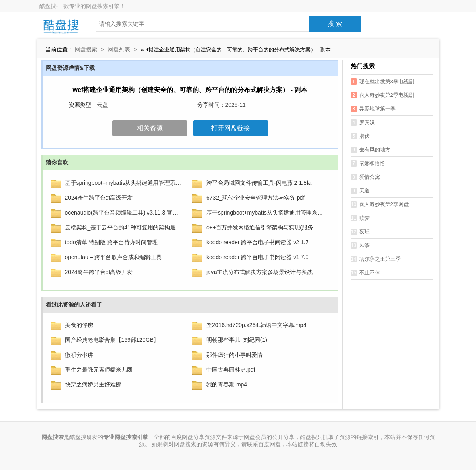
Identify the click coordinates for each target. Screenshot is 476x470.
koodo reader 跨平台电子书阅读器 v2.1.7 (257, 242)
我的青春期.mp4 (227, 384)
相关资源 (150, 128)
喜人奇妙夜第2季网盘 (380, 204)
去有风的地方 (371, 150)
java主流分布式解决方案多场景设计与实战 (259, 272)
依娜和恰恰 (368, 163)
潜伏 (360, 136)
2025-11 (236, 105)
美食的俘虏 (79, 325)
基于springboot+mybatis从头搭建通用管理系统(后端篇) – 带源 (265, 213)
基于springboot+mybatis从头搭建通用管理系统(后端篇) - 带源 (124, 183)
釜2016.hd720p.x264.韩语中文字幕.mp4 (256, 325)
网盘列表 (119, 49)
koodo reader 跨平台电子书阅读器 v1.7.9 (257, 257)
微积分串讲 (79, 355)
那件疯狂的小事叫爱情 (235, 355)
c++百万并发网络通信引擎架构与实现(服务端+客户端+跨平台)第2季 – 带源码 (265, 227)
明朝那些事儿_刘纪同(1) (237, 340)
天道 (360, 191)
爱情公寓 (365, 177)
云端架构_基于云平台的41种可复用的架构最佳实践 (124, 227)
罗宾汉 (363, 123)
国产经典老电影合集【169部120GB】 (112, 340)
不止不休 (365, 273)
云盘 (102, 105)
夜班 (360, 232)
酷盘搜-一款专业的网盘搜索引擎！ (83, 6)
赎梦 (360, 218)
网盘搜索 (86, 49)
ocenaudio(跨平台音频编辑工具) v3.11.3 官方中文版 (124, 213)
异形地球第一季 (373, 109)
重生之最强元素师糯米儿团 (99, 370)
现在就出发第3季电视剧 (382, 82)
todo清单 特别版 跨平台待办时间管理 (111, 242)
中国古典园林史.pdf (231, 370)
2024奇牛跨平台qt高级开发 (99, 198)
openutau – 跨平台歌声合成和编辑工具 (114, 257)
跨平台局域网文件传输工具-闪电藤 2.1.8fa (259, 183)
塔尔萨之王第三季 (376, 259)
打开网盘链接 (231, 128)
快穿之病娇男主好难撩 (93, 384)
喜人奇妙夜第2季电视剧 (382, 95)
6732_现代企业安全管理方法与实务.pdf (255, 198)
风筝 (360, 245)
